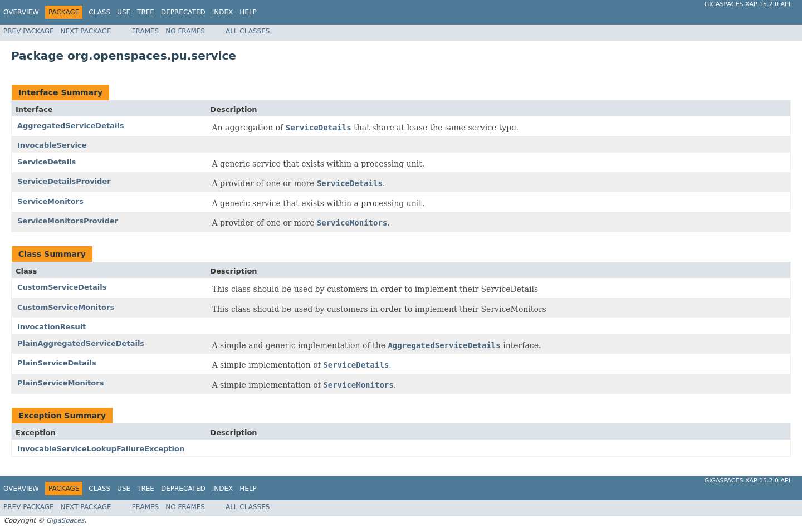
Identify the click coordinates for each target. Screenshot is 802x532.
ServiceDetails (47, 162)
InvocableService (52, 145)
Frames (146, 31)
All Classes (248, 31)
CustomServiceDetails (62, 287)
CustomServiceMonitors (66, 307)
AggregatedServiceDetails (71, 126)
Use (124, 12)
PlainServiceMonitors (60, 383)
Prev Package (29, 31)
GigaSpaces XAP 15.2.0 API (747, 4)
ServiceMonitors (50, 201)
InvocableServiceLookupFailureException (101, 449)
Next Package (86, 31)
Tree (146, 12)
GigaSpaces (65, 520)
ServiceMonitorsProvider (68, 221)
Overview (21, 12)
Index (223, 12)
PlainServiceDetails (57, 363)
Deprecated (183, 12)
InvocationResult (52, 327)
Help (248, 12)
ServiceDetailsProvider (64, 181)
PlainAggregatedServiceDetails (81, 343)
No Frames (185, 31)
